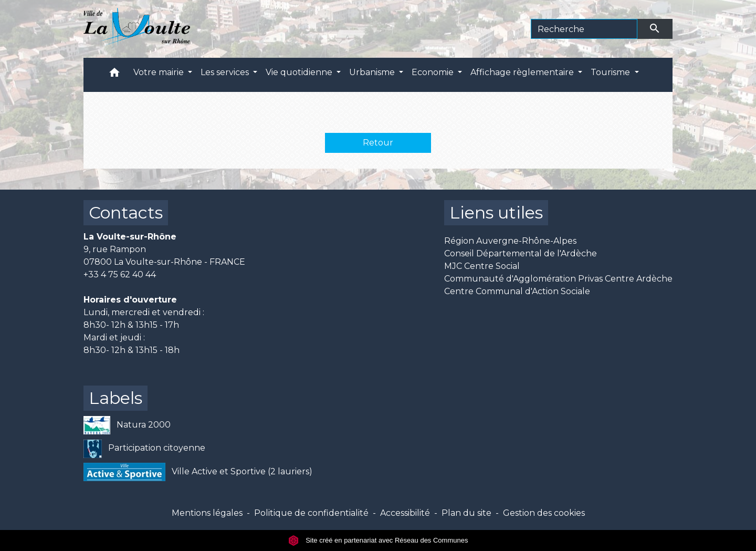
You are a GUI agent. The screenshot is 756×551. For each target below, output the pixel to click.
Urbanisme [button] (373, 72)
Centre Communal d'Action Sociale (517, 291)
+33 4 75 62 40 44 (120, 274)
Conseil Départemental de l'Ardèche (521, 253)
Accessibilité (405, 513)
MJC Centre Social (482, 266)
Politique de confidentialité (311, 513)
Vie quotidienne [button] (300, 72)
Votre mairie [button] (160, 72)
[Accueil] (137, 29)
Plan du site (466, 513)
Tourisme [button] (611, 72)
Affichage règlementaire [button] (523, 72)
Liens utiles (496, 212)
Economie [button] (434, 72)
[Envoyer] (655, 29)
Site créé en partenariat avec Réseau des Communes (378, 540)
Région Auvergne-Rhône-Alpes (510, 241)
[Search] (584, 29)
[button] (114, 75)
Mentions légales (207, 513)
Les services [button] (226, 72)
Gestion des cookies (544, 513)
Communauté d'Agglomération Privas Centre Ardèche (558, 279)
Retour (378, 143)
